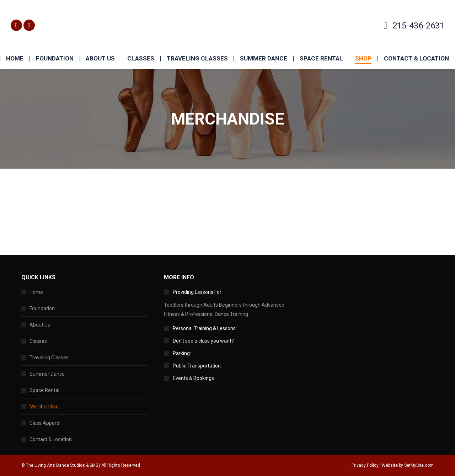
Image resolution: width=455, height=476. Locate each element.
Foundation (42, 308)
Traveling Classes (49, 358)
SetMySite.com (419, 465)
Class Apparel (45, 423)
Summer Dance (47, 374)
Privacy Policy (365, 465)
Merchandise (44, 407)
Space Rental (44, 390)
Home (36, 292)
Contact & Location (51, 439)
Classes (38, 341)
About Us (40, 325)
